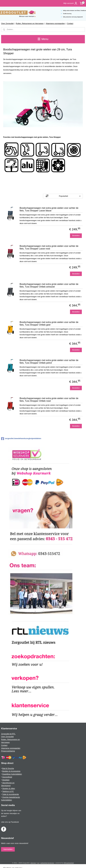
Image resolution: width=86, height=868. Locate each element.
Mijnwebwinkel (69, 863)
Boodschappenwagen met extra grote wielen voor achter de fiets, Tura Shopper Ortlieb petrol (49, 362)
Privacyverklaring (8, 751)
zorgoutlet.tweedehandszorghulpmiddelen (21, 439)
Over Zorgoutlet (7, 23)
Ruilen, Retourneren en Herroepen (30, 23)
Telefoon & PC (8, 791)
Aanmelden (8, 849)
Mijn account (70, 3)
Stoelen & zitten (9, 788)
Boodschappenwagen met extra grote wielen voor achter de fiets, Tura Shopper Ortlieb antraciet (49, 285)
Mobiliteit (6, 780)
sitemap (33, 863)
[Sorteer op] (63, 196)
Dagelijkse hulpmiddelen (12, 774)
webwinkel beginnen (47, 863)
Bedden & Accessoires (11, 771)
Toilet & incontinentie (11, 794)
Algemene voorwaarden (55, 23)
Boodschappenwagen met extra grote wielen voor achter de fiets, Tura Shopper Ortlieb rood (49, 400)
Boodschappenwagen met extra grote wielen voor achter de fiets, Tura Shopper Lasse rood (49, 247)
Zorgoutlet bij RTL (8, 734)
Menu (43, 39)
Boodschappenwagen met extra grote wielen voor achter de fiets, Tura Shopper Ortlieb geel (49, 323)
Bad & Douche (8, 768)
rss (38, 863)
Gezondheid (7, 777)
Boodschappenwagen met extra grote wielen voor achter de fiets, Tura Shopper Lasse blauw (49, 209)
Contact (70, 23)
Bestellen (76, 236)
